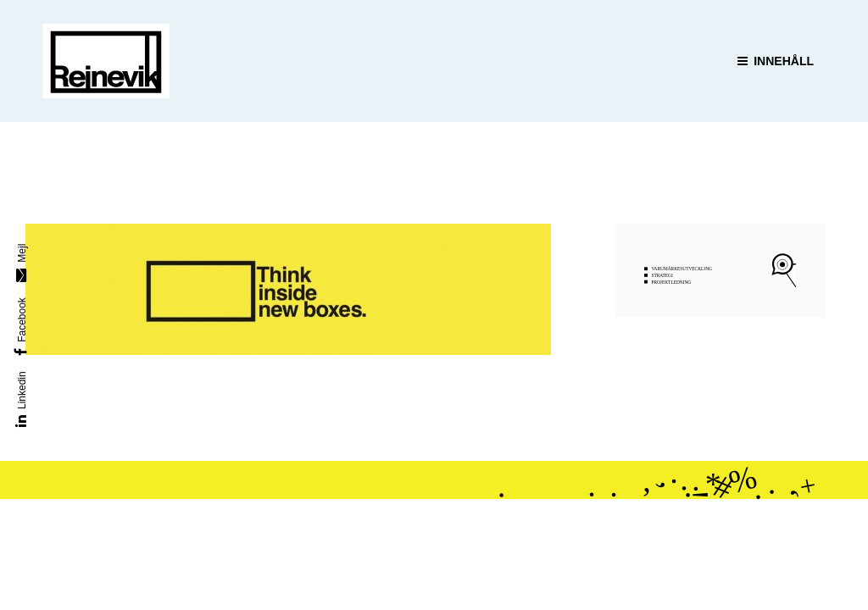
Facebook (22, 320)
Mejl (22, 253)
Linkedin (22, 390)
